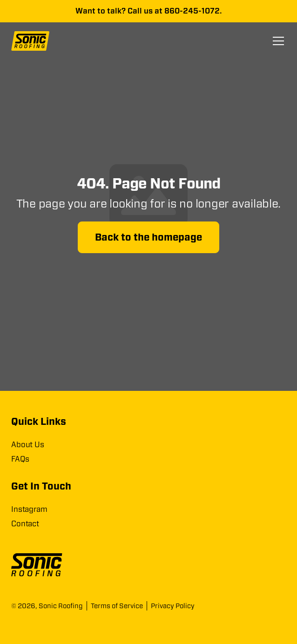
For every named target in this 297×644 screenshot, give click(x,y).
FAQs (20, 459)
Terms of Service (117, 606)
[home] (34, 41)
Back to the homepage (148, 237)
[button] (277, 41)
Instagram (29, 509)
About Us (28, 445)
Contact (25, 524)
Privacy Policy (173, 606)
